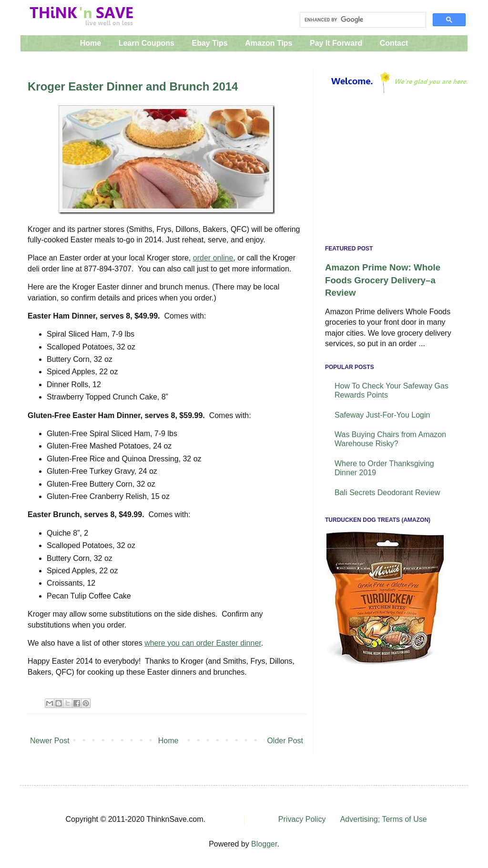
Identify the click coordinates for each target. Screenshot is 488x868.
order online (213, 258)
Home (91, 43)
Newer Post (50, 741)
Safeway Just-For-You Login (382, 415)
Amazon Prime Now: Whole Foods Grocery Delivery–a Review (383, 280)
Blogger (264, 844)
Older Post (285, 741)
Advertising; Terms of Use (384, 819)
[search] (362, 20)
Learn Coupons (147, 43)
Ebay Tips (209, 43)
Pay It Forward (336, 43)
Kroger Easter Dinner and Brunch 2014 (133, 86)
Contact (394, 43)
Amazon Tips (269, 43)
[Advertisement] (391, 171)
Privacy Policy (302, 819)
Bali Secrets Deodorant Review (387, 493)
